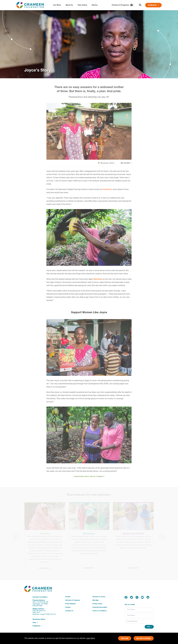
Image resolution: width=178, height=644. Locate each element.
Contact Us (69, 611)
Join (149, 627)
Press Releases (70, 604)
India (35, 623)
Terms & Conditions (99, 611)
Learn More (91, 638)
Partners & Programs (73, 600)
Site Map (95, 600)
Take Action (82, 5)
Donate (153, 5)
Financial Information (100, 607)
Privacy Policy (97, 604)
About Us (69, 5)
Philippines (37, 626)
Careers (68, 607)
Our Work (57, 5)
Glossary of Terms (99, 597)
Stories (95, 5)
